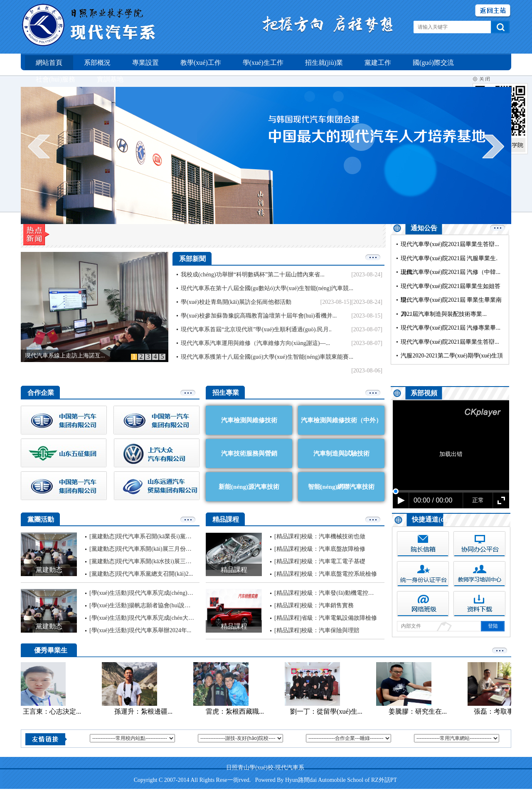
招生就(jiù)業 (324, 63)
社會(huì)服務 (55, 79)
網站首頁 (49, 63)
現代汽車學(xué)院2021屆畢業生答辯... (450, 244)
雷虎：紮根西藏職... (236, 711)
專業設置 (145, 63)
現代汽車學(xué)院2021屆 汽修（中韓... (451, 272)
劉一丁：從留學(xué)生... (328, 711)
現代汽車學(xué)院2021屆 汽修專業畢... (451, 328)
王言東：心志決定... (54, 711)
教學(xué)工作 (201, 63)
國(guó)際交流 (433, 63)
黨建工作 (378, 63)
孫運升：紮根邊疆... (145, 711)
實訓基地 (110, 79)
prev (39, 146)
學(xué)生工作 (263, 63)
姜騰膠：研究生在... (419, 711)
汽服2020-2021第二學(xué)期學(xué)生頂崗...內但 (452, 363)
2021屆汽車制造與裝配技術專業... (444, 314)
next (493, 146)
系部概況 (97, 63)
